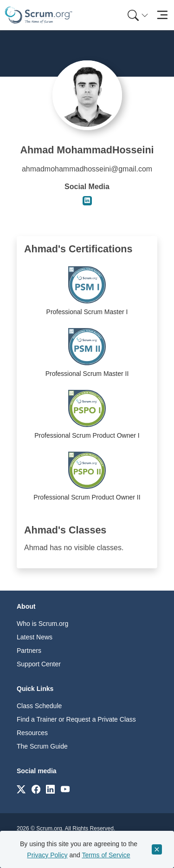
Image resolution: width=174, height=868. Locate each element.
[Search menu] (138, 15)
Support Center (39, 664)
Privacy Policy (47, 855)
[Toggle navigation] (162, 15)
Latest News (35, 637)
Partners (29, 651)
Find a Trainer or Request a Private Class (76, 719)
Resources (32, 733)
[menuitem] (137, 15)
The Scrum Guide (42, 746)
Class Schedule (39, 706)
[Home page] (39, 15)
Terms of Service (106, 855)
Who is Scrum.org (42, 624)
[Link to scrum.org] (21, 789)
